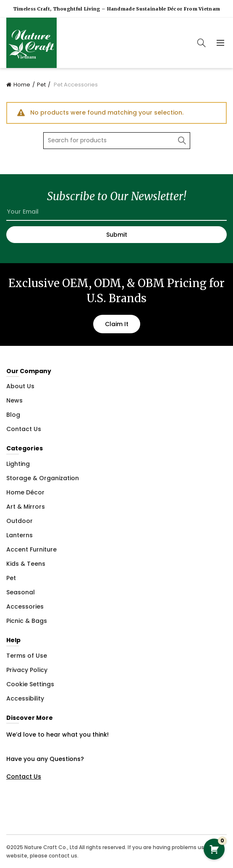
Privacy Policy (27, 670)
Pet (41, 85)
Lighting (18, 464)
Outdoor (20, 521)
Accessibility (25, 698)
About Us (20, 386)
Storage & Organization (43, 478)
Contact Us (24, 429)
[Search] (202, 43)
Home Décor (25, 492)
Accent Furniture (31, 549)
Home (22, 85)
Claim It (117, 324)
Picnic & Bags (27, 621)
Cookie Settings (30, 684)
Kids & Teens (26, 564)
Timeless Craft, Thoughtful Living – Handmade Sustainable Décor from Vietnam (117, 9)
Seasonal (21, 592)
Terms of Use (27, 656)
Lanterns (20, 535)
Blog (13, 415)
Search (182, 141)
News (14, 400)
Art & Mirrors (26, 507)
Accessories (25, 607)
